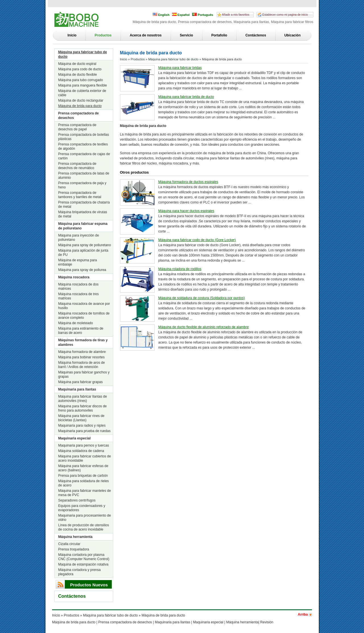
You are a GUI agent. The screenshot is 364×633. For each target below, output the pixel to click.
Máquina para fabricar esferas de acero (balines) (83, 468)
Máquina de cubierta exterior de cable (82, 93)
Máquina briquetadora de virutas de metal (83, 214)
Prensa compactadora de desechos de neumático (77, 166)
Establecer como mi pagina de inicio (285, 15)
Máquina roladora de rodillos (180, 269)
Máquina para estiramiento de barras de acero (81, 331)
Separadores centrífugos (77, 500)
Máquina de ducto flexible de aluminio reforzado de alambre (204, 327)
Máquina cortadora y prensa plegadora (79, 572)
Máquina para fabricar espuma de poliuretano (83, 226)
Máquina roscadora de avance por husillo (84, 306)
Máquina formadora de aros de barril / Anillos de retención (82, 365)
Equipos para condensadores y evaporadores (82, 508)
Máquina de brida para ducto (80, 106)
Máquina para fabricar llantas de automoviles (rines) (83, 399)
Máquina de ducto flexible (78, 75)
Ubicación (292, 35)
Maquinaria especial (75, 438)
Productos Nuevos (89, 585)
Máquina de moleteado (76, 323)
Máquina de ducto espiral (77, 64)
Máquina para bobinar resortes (81, 357)
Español (181, 15)
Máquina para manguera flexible (83, 85)
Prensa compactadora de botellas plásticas (84, 137)
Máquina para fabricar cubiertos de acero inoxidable (85, 458)
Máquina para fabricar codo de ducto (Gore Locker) (197, 240)
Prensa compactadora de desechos (79, 116)
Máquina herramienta (76, 537)
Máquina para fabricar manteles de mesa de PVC (85, 493)
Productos (103, 35)
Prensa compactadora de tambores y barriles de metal (80, 195)
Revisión (267, 622)
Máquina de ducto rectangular (81, 100)
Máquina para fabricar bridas (180, 68)
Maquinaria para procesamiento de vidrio (85, 518)
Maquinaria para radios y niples (82, 426)
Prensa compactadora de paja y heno (82, 185)
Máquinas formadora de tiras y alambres (83, 342)
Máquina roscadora (74, 277)
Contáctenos (256, 35)
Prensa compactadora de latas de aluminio (84, 175)
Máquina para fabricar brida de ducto (186, 97)
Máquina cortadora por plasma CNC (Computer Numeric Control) (84, 557)
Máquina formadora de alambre (82, 352)
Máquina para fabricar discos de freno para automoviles (83, 408)
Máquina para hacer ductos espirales (186, 211)
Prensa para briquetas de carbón (83, 476)
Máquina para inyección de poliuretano (79, 238)
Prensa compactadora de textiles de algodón (83, 146)
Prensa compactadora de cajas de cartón (84, 156)
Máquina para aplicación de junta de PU (83, 253)
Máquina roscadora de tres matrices (79, 296)
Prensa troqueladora (74, 549)
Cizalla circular (69, 544)
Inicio (72, 35)
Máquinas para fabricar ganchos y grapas (84, 374)
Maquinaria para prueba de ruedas (84, 431)
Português (203, 15)
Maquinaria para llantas (77, 389)
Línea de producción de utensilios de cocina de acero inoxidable (84, 527)
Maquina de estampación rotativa (83, 564)
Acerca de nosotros (146, 35)
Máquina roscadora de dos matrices (78, 286)
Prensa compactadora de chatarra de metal (84, 205)
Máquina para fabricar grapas (81, 382)
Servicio (186, 35)
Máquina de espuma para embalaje (78, 262)
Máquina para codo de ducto (80, 69)
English (161, 15)
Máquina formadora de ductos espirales (188, 182)
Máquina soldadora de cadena (81, 451)
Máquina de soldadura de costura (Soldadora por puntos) (202, 298)
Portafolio (219, 35)
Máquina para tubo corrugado (81, 80)
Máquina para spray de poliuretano (85, 245)
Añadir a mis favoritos (236, 15)
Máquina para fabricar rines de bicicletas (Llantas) (81, 418)
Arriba (303, 614)
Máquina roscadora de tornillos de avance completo (84, 316)
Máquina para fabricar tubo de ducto (83, 54)
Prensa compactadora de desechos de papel (77, 127)
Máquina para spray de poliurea (82, 270)
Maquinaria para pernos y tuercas (84, 445)
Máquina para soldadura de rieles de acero (84, 483)
